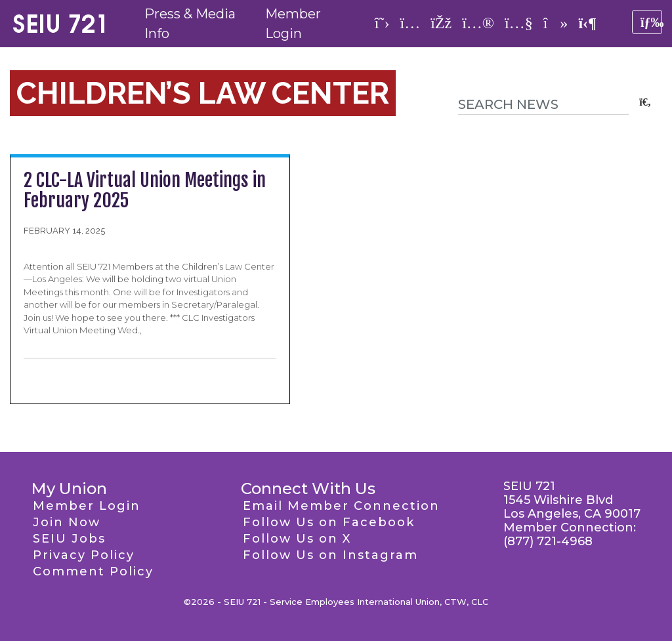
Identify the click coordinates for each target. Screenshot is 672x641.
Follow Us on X (297, 539)
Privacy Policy (84, 555)
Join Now (67, 522)
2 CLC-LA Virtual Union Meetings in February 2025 (145, 190)
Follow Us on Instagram (330, 555)
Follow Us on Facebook (329, 522)
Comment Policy (93, 571)
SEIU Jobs (69, 539)
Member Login (87, 506)
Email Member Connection (341, 506)
